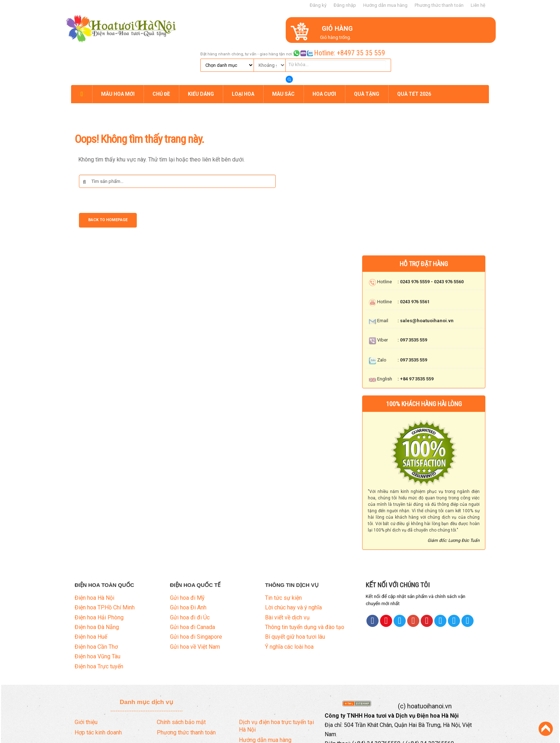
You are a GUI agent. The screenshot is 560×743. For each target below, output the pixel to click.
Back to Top (546, 729)
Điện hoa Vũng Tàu (97, 616)
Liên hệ (478, 5)
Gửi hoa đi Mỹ (187, 557)
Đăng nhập (345, 5)
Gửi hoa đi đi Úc (190, 577)
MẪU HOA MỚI (118, 54)
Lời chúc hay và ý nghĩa (293, 567)
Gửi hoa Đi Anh (188, 567)
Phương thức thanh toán (439, 5)
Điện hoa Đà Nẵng (97, 587)
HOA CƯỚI (324, 54)
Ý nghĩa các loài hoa (289, 606)
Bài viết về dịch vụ (287, 577)
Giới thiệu (86, 682)
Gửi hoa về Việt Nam (195, 606)
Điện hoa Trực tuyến (99, 626)
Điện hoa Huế (91, 597)
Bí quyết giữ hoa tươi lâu (295, 597)
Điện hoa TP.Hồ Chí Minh (105, 567)
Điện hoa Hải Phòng (99, 577)
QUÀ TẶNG (367, 54)
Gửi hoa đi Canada (192, 587)
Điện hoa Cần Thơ (96, 606)
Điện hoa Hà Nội (94, 557)
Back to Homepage (108, 181)
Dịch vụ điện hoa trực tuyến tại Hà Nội (276, 685)
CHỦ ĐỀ (161, 54)
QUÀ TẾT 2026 (414, 54)
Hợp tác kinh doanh (98, 692)
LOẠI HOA (243, 54)
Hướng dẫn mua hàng (385, 5)
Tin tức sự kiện (283, 557)
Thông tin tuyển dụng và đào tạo (305, 587)
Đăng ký (318, 5)
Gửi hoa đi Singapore (196, 597)
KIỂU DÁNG (201, 54)
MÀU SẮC (283, 54)
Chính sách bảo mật (181, 682)
